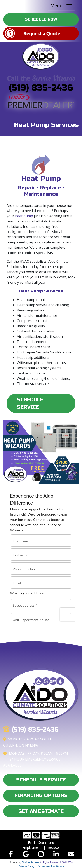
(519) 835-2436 (41, 88)
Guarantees (46, 842)
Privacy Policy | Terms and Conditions (41, 866)
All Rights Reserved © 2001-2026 (56, 862)
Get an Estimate (41, 811)
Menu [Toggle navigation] (61, 6)
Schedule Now (41, 19)
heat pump (24, 216)
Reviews (54, 848)
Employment (32, 848)
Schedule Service (30, 403)
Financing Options (41, 795)
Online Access (31, 862)
